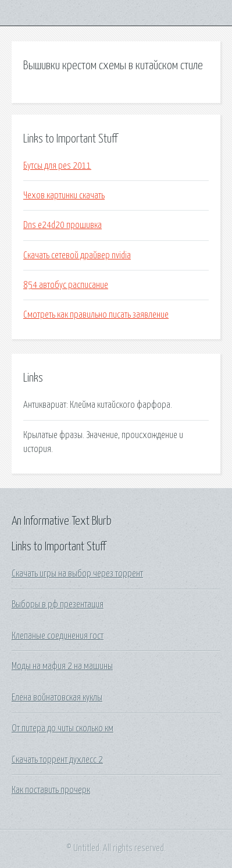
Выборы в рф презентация (58, 604)
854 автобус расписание (66, 285)
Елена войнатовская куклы (57, 698)
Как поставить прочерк (51, 790)
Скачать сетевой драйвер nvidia (77, 255)
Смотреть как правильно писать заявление (96, 315)
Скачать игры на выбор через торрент (77, 574)
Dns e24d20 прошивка (63, 225)
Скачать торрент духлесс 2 (57, 760)
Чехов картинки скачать (64, 195)
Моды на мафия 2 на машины (62, 666)
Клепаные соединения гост (58, 636)
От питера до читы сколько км (63, 728)
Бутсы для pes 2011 (57, 166)
